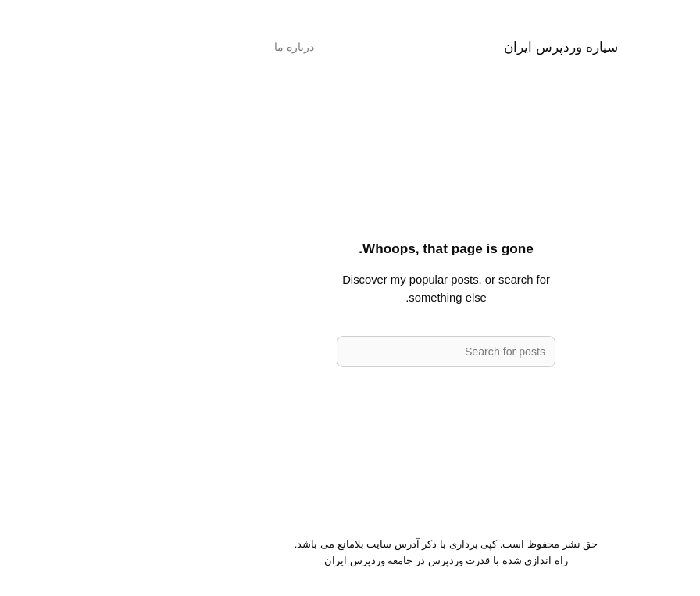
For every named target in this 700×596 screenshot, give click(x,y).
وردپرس (350, 560)
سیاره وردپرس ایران (465, 47)
